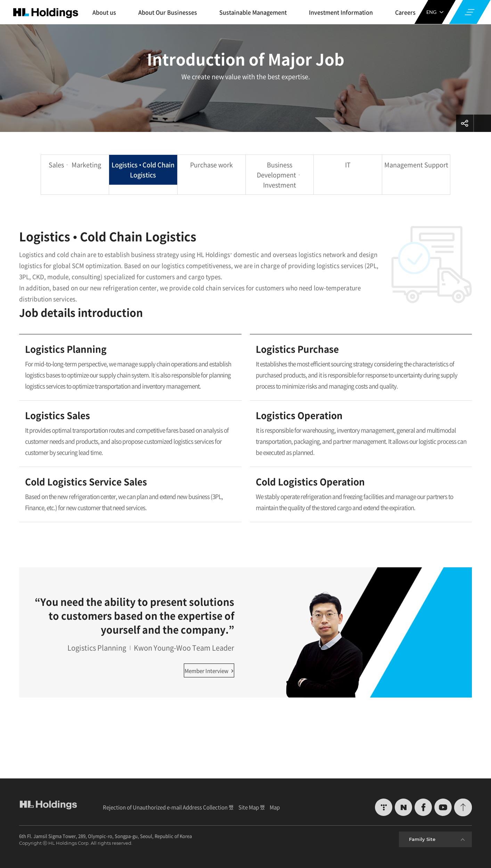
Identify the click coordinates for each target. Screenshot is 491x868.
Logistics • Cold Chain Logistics (143, 170)
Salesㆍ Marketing (75, 165)
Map (275, 807)
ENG (435, 12)
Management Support (416, 165)
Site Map (249, 807)
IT (348, 165)
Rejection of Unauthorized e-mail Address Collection (165, 807)
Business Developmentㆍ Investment (280, 175)
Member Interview (209, 671)
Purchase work (211, 165)
